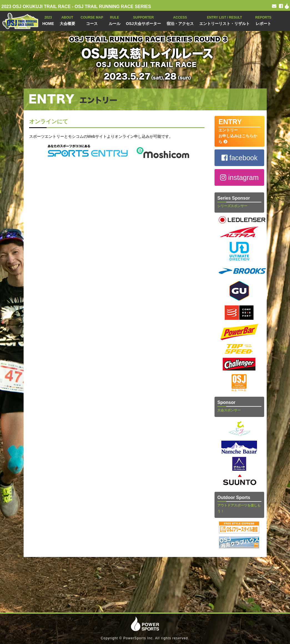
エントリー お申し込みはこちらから (239, 131)
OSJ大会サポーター (143, 20)
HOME (48, 20)
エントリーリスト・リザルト (225, 20)
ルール (115, 20)
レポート (263, 20)
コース (92, 20)
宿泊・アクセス (180, 20)
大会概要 (67, 20)
